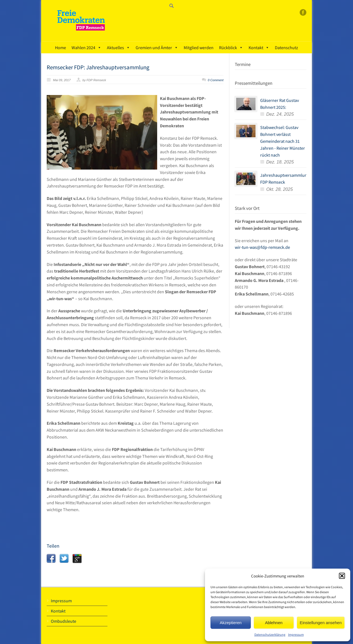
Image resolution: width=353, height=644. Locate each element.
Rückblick (231, 47)
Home (60, 47)
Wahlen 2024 (86, 47)
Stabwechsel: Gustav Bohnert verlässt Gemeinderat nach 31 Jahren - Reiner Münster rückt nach (283, 141)
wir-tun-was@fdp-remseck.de (262, 247)
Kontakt (259, 47)
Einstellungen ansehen (321, 623)
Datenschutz (286, 47)
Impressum (296, 634)
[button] (342, 576)
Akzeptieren (230, 623)
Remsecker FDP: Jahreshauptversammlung (98, 67)
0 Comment (216, 80)
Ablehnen (274, 623)
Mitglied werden (199, 47)
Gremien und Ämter (157, 47)
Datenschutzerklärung (270, 634)
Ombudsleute (64, 621)
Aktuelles (118, 47)
